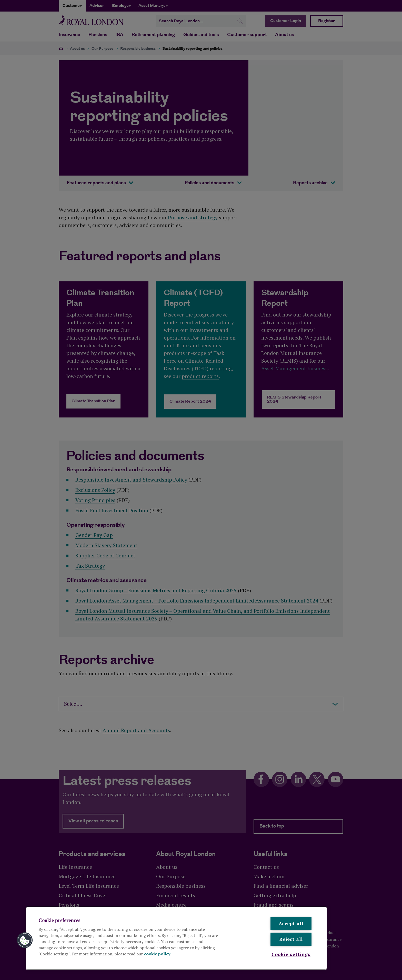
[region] (176, 938)
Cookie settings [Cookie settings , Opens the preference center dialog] (291, 954)
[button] (25, 940)
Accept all (291, 923)
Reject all (291, 939)
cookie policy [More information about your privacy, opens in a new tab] (157, 954)
